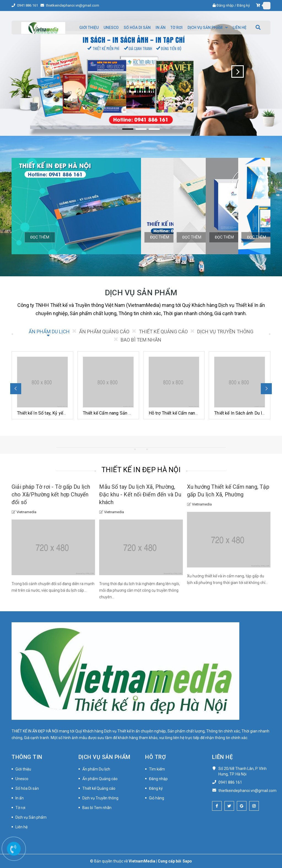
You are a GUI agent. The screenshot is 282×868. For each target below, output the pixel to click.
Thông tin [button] (27, 757)
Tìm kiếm (157, 769)
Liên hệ (21, 827)
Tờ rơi (20, 808)
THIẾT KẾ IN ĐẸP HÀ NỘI (141, 470)
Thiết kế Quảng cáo (99, 788)
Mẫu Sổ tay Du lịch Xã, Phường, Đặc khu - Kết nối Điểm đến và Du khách (140, 494)
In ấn (20, 798)
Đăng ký (243, 5)
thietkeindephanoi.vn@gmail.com (73, 5)
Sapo (187, 861)
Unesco (22, 779)
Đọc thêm (40, 237)
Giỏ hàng (157, 798)
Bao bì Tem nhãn (97, 808)
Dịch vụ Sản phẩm (31, 817)
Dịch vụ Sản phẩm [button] (105, 757)
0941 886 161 (28, 5)
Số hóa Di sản (27, 788)
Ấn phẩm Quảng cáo (100, 779)
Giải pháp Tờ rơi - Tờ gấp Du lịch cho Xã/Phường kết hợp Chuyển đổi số (51, 494)
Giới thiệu (23, 769)
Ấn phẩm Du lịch (96, 769)
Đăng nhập (225, 5)
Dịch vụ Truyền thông (100, 798)
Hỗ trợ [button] (155, 757)
